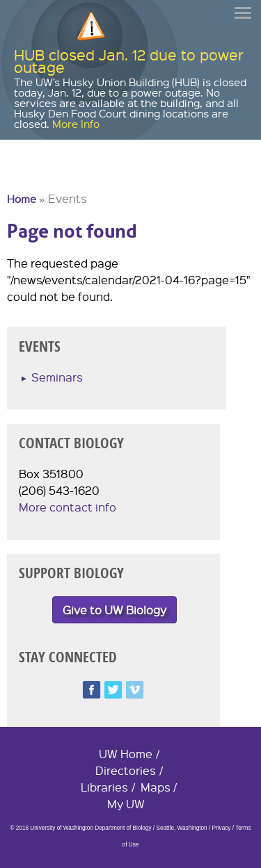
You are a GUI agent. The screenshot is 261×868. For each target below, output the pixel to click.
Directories (126, 770)
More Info (76, 124)
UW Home (126, 754)
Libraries (104, 787)
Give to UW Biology (114, 610)
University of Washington (32, 177)
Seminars (57, 377)
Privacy (222, 828)
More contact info (68, 507)
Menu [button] (244, 13)
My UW (126, 804)
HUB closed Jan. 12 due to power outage (129, 61)
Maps (156, 787)
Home (22, 199)
